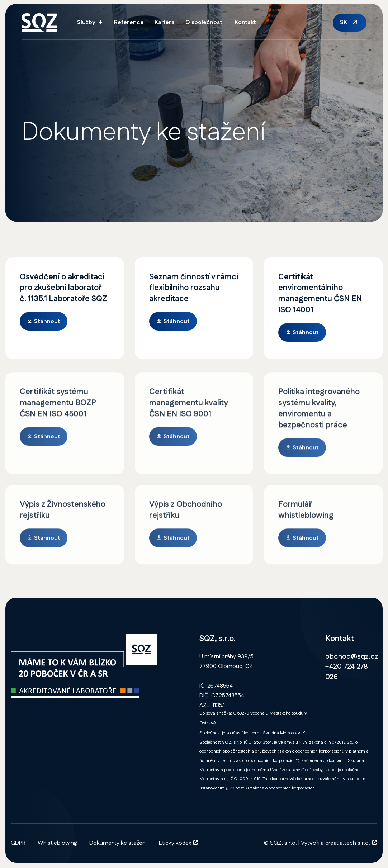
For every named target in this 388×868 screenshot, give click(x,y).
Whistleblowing (57, 843)
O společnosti (205, 22)
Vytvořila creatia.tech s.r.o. (339, 843)
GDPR (18, 843)
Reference (129, 22)
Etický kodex (179, 843)
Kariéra (165, 22)
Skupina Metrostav (284, 733)
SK (344, 22)
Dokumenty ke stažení (118, 843)
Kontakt (245, 22)
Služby (86, 22)
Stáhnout (44, 322)
